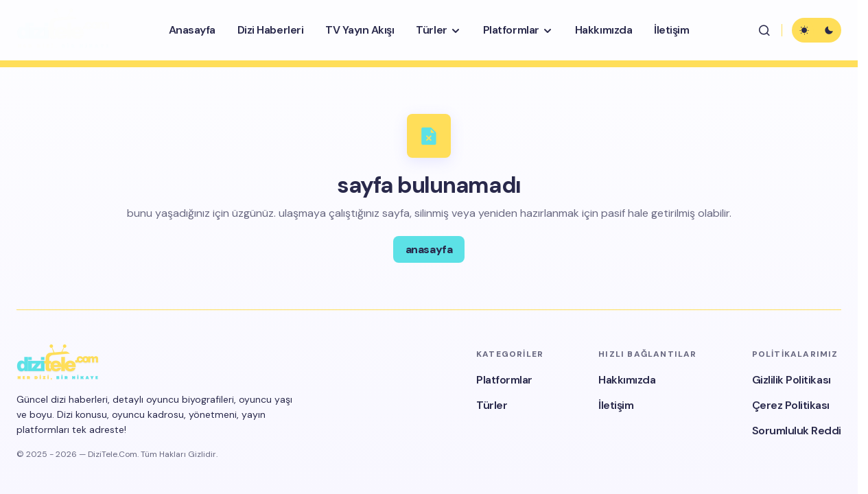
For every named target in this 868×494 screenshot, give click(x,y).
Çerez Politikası (791, 405)
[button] (764, 30)
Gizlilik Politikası (791, 380)
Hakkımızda (627, 380)
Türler (492, 405)
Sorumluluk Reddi (797, 431)
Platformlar (504, 380)
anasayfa (429, 249)
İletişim (616, 405)
